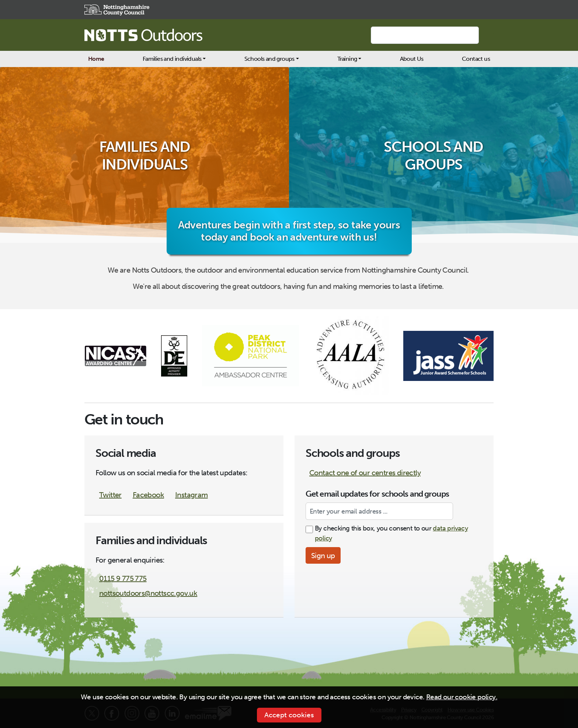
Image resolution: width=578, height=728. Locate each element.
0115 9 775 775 (123, 578)
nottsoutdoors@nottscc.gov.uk (148, 593)
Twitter (110, 495)
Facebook (148, 495)
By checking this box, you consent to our (391, 533)
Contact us (476, 59)
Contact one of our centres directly (365, 473)
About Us (412, 59)
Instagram (191, 495)
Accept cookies (289, 715)
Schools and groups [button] (269, 59)
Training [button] (347, 59)
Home (96, 59)
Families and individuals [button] (172, 59)
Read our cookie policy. (462, 697)
